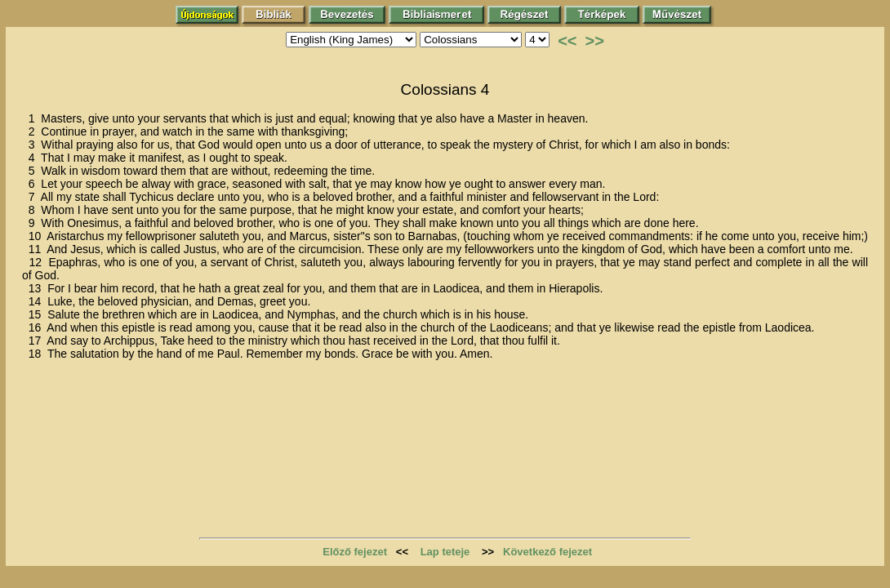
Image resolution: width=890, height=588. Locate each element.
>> (595, 41)
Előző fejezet (355, 552)
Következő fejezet (547, 552)
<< (567, 41)
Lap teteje (445, 552)
